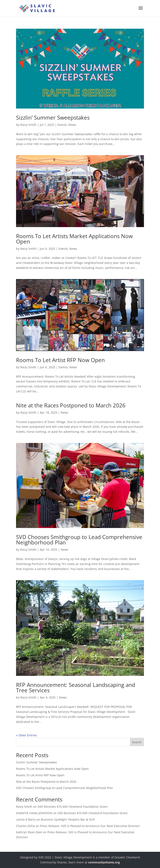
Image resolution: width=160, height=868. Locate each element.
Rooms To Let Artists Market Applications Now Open (74, 239)
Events (62, 125)
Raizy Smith (28, 125)
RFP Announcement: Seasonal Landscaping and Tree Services (76, 687)
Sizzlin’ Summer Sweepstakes (53, 117)
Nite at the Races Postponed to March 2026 (71, 405)
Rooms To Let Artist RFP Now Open (60, 360)
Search (137, 742)
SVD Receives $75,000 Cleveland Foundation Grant (72, 807)
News (72, 125)
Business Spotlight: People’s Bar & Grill (68, 819)
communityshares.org (104, 862)
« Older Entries (26, 735)
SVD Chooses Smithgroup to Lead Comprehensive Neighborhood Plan (79, 540)
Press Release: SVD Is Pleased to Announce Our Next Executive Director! (90, 826)
